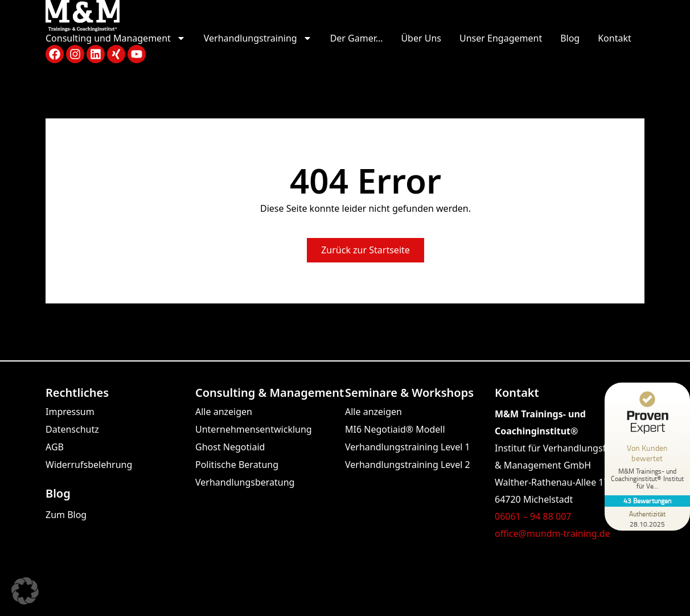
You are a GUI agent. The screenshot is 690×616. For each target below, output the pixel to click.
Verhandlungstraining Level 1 (408, 447)
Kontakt (615, 38)
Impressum (70, 412)
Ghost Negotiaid (230, 447)
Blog (570, 38)
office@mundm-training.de (553, 533)
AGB (55, 447)
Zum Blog (66, 515)
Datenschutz (72, 429)
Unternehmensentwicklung (254, 429)
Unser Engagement (501, 38)
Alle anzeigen (224, 412)
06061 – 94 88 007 (533, 516)
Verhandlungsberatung (245, 482)
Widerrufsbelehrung (89, 465)
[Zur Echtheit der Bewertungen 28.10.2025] (647, 519)
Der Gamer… (357, 38)
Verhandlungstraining (258, 38)
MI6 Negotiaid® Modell (395, 429)
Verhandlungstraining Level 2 (408, 465)
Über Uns (421, 38)
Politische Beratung (237, 465)
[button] (25, 591)
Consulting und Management (116, 38)
